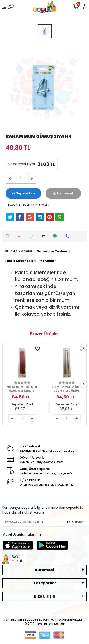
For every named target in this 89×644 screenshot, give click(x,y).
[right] (84, 384)
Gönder (75, 522)
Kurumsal (44, 570)
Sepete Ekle (23, 193)
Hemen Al (63, 193)
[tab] (18, 251)
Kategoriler (45, 583)
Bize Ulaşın (45, 596)
